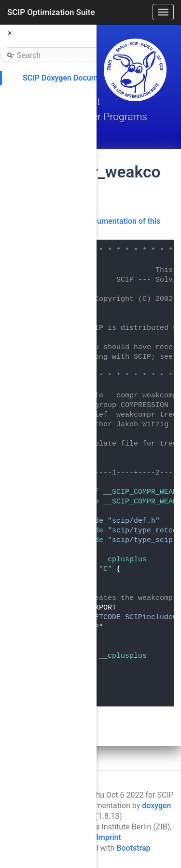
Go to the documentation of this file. (106, 226)
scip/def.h (134, 521)
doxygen (156, 806)
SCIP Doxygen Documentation (75, 78)
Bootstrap (133, 848)
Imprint (108, 837)
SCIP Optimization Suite (51, 12)
